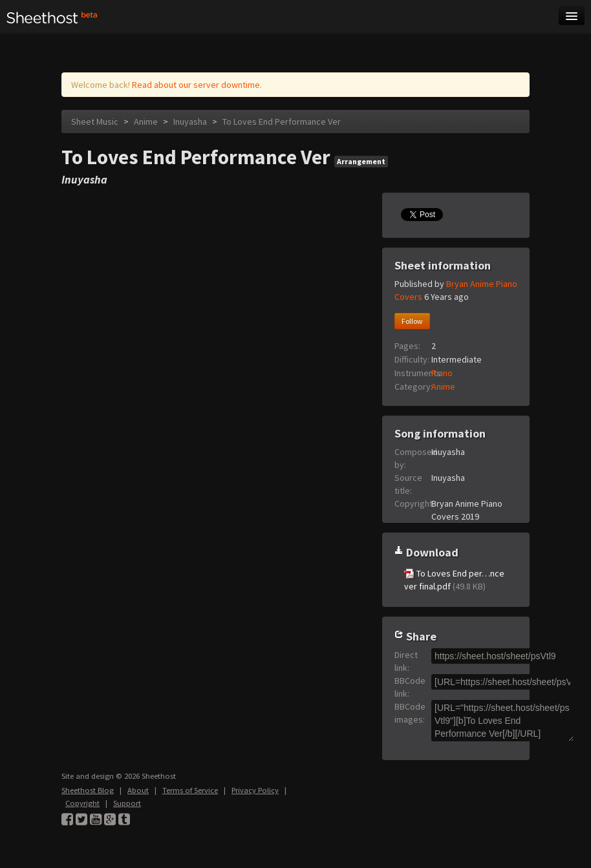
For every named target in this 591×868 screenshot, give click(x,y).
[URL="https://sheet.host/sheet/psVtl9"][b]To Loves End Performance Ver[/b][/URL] (502, 721)
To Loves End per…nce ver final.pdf (454, 580)
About (138, 790)
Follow (412, 321)
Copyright (82, 803)
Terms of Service (190, 790)
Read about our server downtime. (197, 85)
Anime (146, 122)
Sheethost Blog (88, 790)
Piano (442, 373)
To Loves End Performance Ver (282, 122)
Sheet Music (95, 122)
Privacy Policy (255, 790)
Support (127, 803)
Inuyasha (190, 122)
